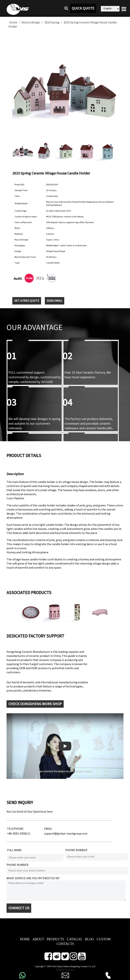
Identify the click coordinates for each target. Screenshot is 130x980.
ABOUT (38, 939)
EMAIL (48, 829)
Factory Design (31, 23)
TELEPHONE (15, 829)
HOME (25, 939)
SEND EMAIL (55, 301)
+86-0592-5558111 (19, 834)
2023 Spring (52, 23)
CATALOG (75, 939)
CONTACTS (65, 944)
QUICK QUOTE (83, 8)
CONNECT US (19, 908)
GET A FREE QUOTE (27, 301)
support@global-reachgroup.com (66, 834)
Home (13, 23)
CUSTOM (104, 939)
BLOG (89, 939)
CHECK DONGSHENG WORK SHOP (35, 704)
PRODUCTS (55, 939)
